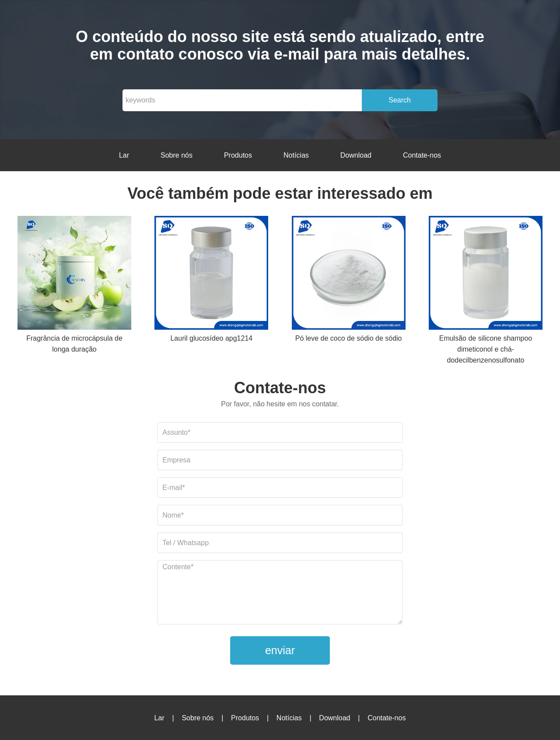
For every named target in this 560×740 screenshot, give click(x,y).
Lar (124, 155)
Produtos (238, 155)
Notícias (296, 155)
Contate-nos (422, 155)
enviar (280, 650)
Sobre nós (177, 155)
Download (356, 155)
